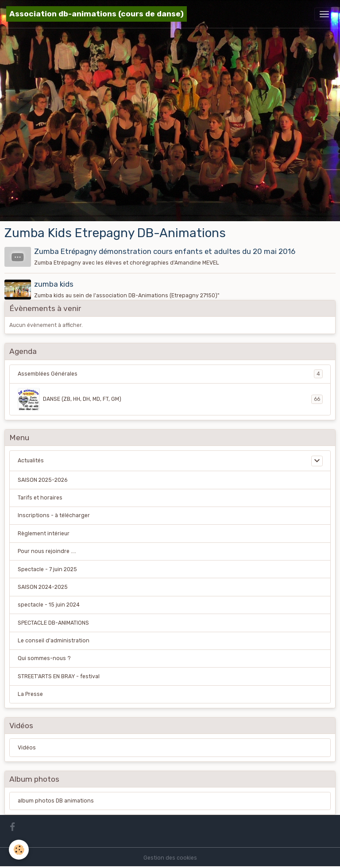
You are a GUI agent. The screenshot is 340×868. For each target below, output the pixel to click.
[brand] (97, 14)
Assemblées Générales (170, 374)
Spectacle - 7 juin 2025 (47, 569)
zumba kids (54, 284)
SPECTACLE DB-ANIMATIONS (53, 623)
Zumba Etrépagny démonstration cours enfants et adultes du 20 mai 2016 (165, 251)
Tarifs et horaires (40, 498)
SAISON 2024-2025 (43, 587)
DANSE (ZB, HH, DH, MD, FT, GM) (170, 399)
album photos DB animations (56, 801)
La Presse (30, 694)
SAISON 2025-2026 (42, 480)
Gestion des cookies (170, 858)
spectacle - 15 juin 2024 (49, 605)
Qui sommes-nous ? (44, 658)
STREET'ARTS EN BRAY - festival (59, 676)
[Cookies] (19, 850)
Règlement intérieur (44, 534)
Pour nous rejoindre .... (47, 551)
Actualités (31, 461)
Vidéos (27, 748)
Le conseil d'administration (54, 641)
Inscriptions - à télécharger (54, 515)
